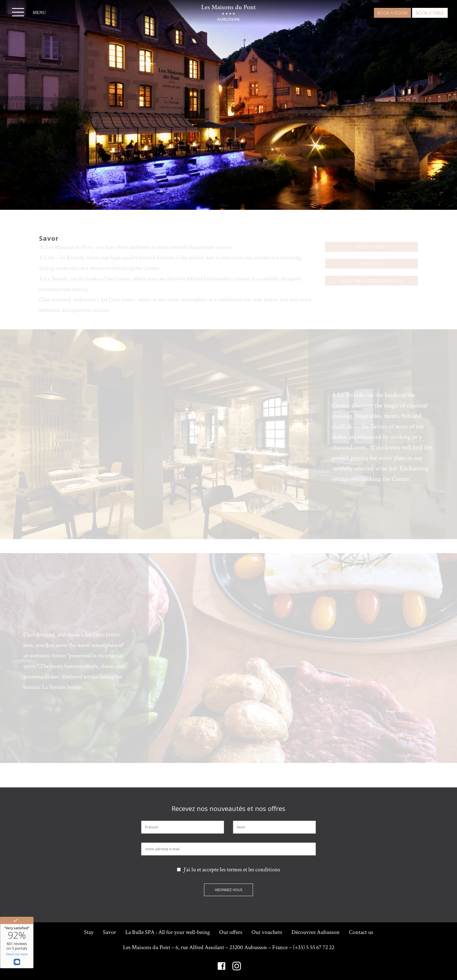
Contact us (372, 264)
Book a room (392, 13)
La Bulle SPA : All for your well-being (168, 932)
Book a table (430, 13)
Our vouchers (267, 932)
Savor (109, 932)
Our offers (231, 932)
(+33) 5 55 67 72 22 (314, 947)
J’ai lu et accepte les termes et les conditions (228, 870)
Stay (89, 932)
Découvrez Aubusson (315, 932)
